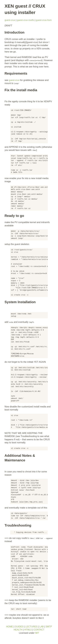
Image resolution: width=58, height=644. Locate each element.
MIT (37, 633)
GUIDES (19, 627)
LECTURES (31, 627)
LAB (42, 627)
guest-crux (10, 20)
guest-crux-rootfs (26, 20)
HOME (10, 627)
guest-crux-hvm (44, 20)
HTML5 (28, 630)
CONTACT (39, 630)
